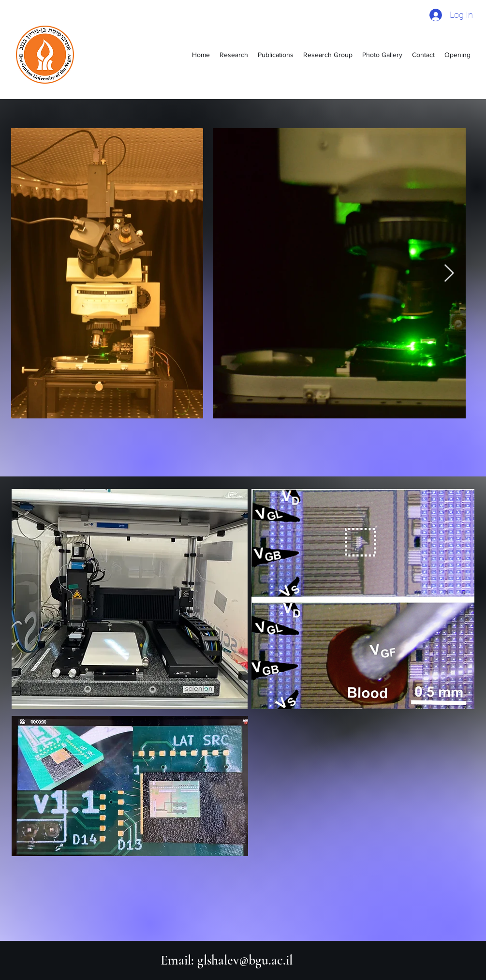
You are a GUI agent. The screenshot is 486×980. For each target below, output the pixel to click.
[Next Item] (449, 274)
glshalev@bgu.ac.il (245, 960)
